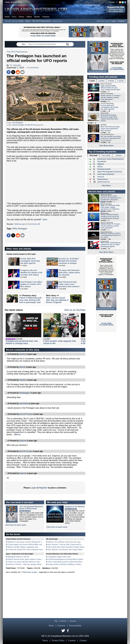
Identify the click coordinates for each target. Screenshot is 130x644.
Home (7, 17)
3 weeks (111, 81)
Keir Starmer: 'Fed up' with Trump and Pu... (65, 544)
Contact (111, 2)
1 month (120, 81)
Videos (29, 17)
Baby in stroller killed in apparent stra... (24, 547)
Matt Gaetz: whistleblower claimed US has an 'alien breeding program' (111, 245)
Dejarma (23, 441)
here (45, 219)
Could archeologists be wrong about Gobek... (66, 559)
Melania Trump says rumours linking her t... (25, 542)
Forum (21, 17)
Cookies (72, 641)
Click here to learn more (16, 525)
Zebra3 (22, 367)
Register (122, 21)
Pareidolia (102, 162)
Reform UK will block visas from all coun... (65, 542)
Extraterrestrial (104, 169)
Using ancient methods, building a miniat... (65, 564)
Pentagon (23, 229)
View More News (106, 146)
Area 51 (101, 177)
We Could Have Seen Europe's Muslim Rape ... (67, 547)
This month (106, 155)
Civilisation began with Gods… (60, 557)
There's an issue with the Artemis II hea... (25, 562)
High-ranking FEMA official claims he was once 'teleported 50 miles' (111, 88)
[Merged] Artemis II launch (18, 557)
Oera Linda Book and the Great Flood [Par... (66, 562)
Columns (46, 17)
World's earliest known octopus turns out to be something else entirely (110, 216)
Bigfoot (101, 164)
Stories (37, 17)
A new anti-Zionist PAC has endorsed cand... (26, 550)
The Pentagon (18, 123)
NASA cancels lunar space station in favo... (25, 559)
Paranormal (102, 179)
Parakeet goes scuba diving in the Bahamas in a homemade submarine (111, 198)
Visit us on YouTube (75, 310)
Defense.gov (20, 224)
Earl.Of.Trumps (26, 414)
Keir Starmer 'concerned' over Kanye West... (66, 550)
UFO (15, 229)
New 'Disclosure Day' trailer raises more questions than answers (69, 284)
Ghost (100, 167)
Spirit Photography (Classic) (110, 172)
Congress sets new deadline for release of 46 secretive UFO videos (31, 273)
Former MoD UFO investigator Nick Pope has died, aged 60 (30, 261)
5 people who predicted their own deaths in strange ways (22, 342)
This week (93, 155)
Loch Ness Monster (106, 174)
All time (119, 155)
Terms (45, 641)
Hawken (23, 380)
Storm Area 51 (104, 182)
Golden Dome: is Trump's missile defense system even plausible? (110, 97)
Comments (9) (34, 224)
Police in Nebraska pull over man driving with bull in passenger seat (30, 300)
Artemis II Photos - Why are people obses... (25, 564)
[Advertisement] (45, 182)
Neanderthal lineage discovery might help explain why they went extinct (109, 118)
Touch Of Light (18, 125)
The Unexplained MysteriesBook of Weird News (31, 508)
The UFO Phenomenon (42, 21)
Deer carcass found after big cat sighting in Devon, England (57, 300)
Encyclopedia (75, 626)
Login (113, 21)
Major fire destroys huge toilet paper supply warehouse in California (110, 207)
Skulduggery (25, 393)
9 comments (32, 68)
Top (56, 621)
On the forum (13, 534)
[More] (17, 434)
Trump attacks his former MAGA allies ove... (26, 544)
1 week (92, 81)
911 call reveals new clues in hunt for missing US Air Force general (111, 138)
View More (106, 186)
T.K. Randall (15, 65)
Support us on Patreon (75, 507)
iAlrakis (23, 354)
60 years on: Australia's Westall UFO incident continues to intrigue (69, 261)
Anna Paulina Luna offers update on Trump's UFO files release (31, 284)
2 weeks (101, 81)
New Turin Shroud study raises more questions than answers (110, 129)
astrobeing (24, 403)
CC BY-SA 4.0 (30, 125)
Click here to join (30, 572)
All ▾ (24, 44)
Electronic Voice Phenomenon (110, 159)
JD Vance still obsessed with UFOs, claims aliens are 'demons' (69, 273)
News (14, 17)
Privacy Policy (58, 641)
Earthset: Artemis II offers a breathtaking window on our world (111, 235)
